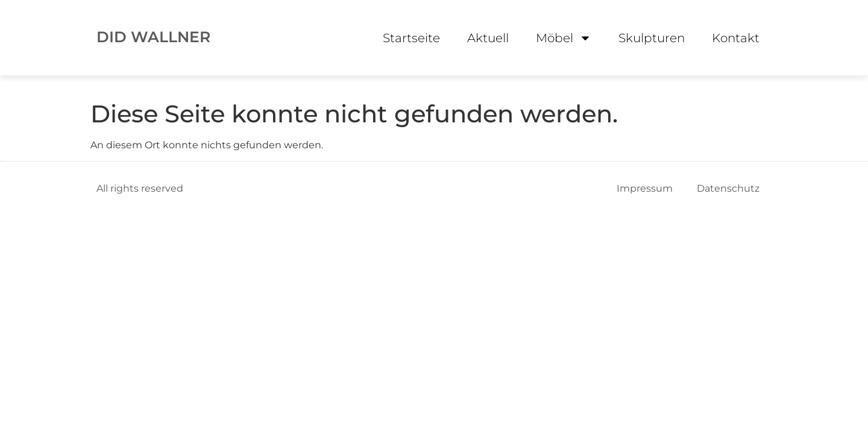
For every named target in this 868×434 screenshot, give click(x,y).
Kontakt (736, 38)
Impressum (645, 188)
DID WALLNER (153, 37)
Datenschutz (728, 188)
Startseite (411, 38)
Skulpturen (652, 38)
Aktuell (488, 38)
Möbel (564, 38)
